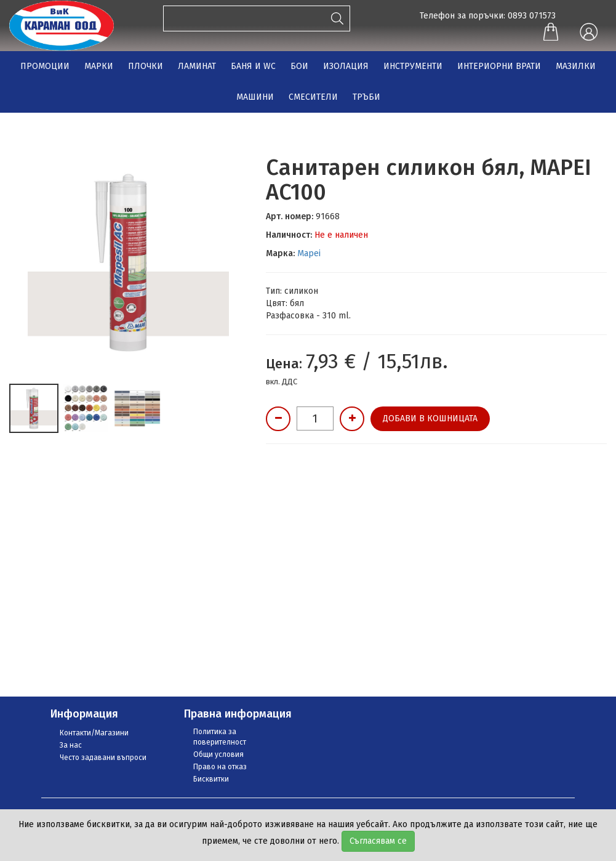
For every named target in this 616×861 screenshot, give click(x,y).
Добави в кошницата (430, 418)
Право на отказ (220, 767)
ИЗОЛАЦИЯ (346, 66)
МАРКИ (99, 66)
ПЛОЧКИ (146, 66)
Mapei (309, 253)
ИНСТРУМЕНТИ (413, 66)
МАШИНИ (255, 97)
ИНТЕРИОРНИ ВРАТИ (499, 66)
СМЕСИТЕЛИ (313, 97)
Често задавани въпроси (103, 758)
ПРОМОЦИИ (45, 66)
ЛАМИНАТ (197, 66)
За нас (71, 745)
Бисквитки (211, 779)
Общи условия (218, 754)
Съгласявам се (378, 841)
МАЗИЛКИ (576, 66)
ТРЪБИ (366, 97)
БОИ (299, 66)
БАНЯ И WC (253, 66)
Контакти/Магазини (94, 733)
